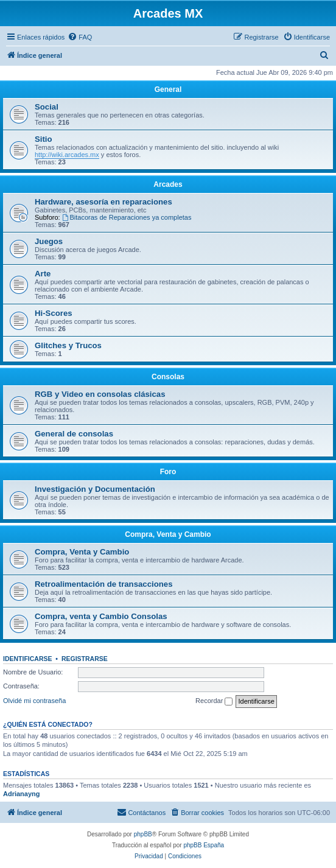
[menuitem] (80, 37)
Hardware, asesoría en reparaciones (103, 202)
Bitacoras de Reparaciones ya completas (127, 217)
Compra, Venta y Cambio (168, 534)
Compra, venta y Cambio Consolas (101, 616)
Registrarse (85, 659)
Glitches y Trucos (68, 345)
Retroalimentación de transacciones (103, 584)
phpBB (143, 834)
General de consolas (74, 434)
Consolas (168, 377)
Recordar (214, 701)
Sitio (44, 139)
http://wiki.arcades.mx (67, 155)
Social (47, 107)
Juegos (49, 241)
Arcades (168, 184)
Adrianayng (22, 794)
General (168, 89)
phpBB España (204, 845)
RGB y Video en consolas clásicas (100, 394)
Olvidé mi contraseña (34, 701)
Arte (43, 274)
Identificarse (28, 659)
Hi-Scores (54, 313)
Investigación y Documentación (95, 489)
